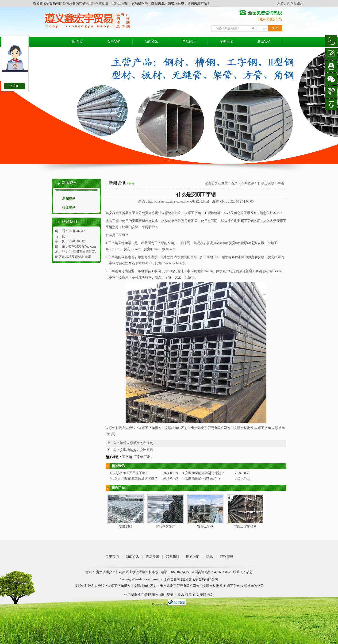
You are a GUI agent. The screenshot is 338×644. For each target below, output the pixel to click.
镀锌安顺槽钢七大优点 (136, 443)
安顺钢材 (126, 527)
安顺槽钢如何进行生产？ (203, 478)
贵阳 (148, 595)
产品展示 (189, 42)
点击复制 (173, 579)
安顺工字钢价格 (245, 527)
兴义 (196, 595)
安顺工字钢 (205, 527)
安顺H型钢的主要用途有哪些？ (135, 478)
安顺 (203, 595)
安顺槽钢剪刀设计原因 (136, 450)
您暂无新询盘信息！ (292, 3)
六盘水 (179, 595)
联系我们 (264, 42)
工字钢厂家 (142, 457)
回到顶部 (227, 557)
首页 (234, 183)
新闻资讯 (151, 42)
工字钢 (127, 457)
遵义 (155, 595)
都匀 (211, 595)
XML (209, 557)
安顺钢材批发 (99, 3)
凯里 (188, 595)
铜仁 (163, 595)
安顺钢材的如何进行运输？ (205, 473)
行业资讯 (69, 208)
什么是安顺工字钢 (271, 183)
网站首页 (76, 42)
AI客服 (15, 86)
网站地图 (193, 557)
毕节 (170, 595)
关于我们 (114, 42)
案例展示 (227, 42)
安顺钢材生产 (165, 527)
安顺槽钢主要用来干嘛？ (131, 473)
